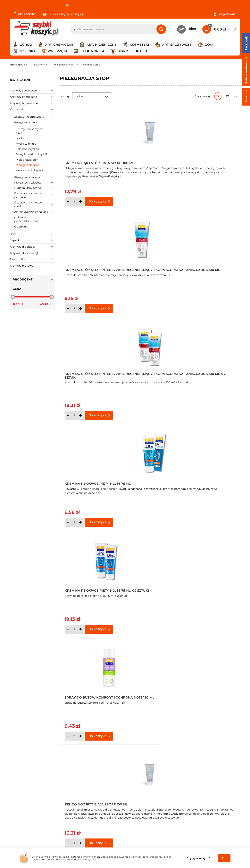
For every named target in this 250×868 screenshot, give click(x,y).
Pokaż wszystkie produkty (216, 756)
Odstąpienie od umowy (28, 818)
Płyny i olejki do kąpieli (31, 154)
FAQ (13, 824)
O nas (14, 792)
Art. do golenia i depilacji (34, 212)
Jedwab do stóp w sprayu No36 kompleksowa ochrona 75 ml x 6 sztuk (193, 695)
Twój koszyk (94, 797)
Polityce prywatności (185, 830)
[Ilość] (74, 202)
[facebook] (124, 845)
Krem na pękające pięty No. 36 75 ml (190, 270)
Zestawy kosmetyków (34, 117)
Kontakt (91, 792)
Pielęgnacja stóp (28, 165)
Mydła (20, 138)
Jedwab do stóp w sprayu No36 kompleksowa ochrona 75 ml (94, 588)
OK (224, 858)
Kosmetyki (32, 109)
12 (218, 96)
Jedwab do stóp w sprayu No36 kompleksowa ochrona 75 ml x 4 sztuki (194, 588)
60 (236, 96)
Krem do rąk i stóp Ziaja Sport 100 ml (99, 163)
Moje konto (227, 14)
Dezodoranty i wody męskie (34, 205)
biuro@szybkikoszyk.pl (64, 14)
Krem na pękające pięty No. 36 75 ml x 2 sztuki (100, 375)
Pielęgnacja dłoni (28, 160)
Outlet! (141, 51)
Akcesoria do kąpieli (29, 170)
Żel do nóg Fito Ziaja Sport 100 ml (96, 483)
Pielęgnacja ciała (34, 122)
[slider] (13, 297)
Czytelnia (92, 803)
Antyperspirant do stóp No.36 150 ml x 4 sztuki (194, 482)
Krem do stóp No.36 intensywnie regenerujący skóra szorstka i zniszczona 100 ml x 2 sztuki (95, 268)
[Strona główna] (18, 65)
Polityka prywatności (26, 803)
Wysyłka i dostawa (24, 808)
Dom (32, 234)
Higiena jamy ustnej (34, 188)
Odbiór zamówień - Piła (28, 813)
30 (227, 96)
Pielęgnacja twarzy (34, 177)
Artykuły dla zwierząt (32, 253)
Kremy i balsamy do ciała (29, 131)
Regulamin (18, 797)
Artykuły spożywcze (32, 90)
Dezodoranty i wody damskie (34, 195)
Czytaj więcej (199, 858)
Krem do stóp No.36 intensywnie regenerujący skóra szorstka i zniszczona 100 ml (187, 162)
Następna (181, 756)
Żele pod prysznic (28, 149)
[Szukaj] (161, 29)
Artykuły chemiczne (32, 97)
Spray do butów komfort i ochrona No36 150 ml (196, 375)
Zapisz (222, 792)
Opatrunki (21, 227)
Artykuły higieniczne (32, 103)
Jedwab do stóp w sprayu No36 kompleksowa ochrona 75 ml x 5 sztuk (101, 695)
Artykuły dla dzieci (32, 247)
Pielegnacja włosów (34, 183)
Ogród (32, 240)
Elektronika (32, 259)
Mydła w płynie (26, 144)
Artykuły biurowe (21, 266)
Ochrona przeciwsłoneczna (26, 219)
